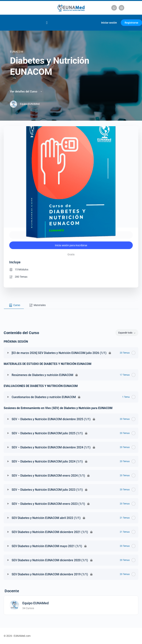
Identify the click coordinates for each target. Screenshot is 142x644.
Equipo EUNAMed (35, 603)
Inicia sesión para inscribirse (71, 245)
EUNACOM (17, 52)
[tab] (14, 305)
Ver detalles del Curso (26, 91)
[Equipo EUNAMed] (14, 605)
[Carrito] (94, 23)
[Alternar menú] (47, 23)
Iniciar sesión (109, 23)
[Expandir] (8, 353)
